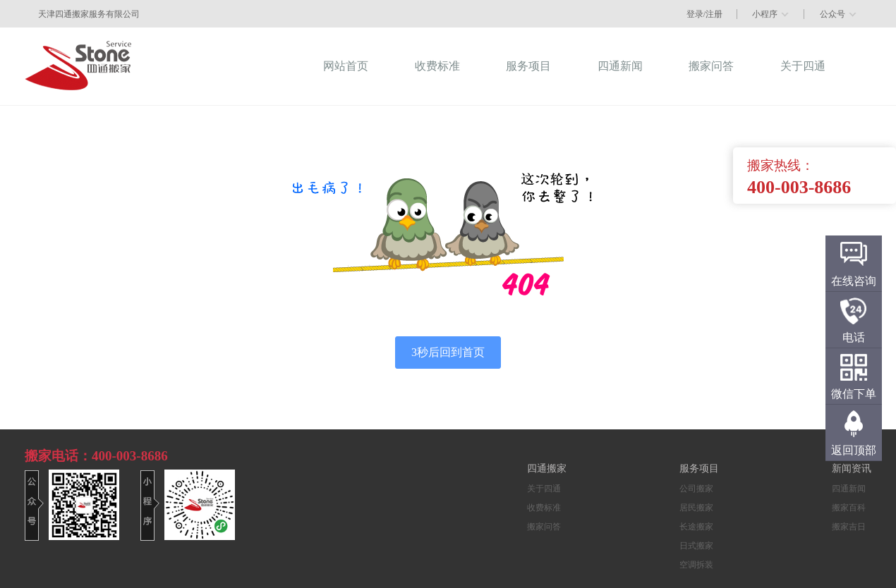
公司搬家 (696, 489)
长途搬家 (696, 527)
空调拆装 (696, 565)
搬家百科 (849, 508)
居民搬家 (696, 508)
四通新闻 (849, 489)
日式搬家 (696, 546)
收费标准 (544, 508)
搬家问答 (544, 527)
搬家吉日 (849, 527)
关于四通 (544, 489)
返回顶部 (854, 450)
